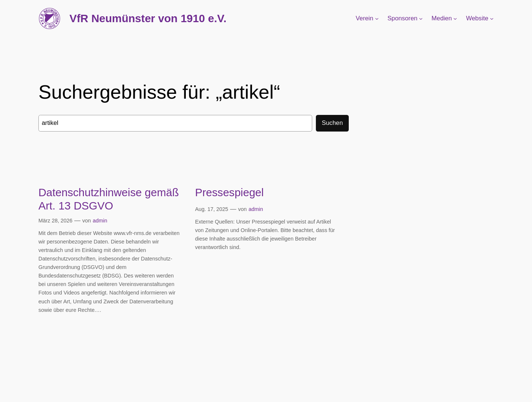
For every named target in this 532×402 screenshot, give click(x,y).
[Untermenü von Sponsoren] (421, 18)
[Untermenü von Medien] (455, 18)
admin (100, 221)
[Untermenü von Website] (492, 18)
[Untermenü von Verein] (377, 18)
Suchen (332, 123)
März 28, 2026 (55, 221)
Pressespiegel (229, 192)
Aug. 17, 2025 (212, 209)
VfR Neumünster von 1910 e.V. (148, 18)
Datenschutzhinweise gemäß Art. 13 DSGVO (109, 199)
